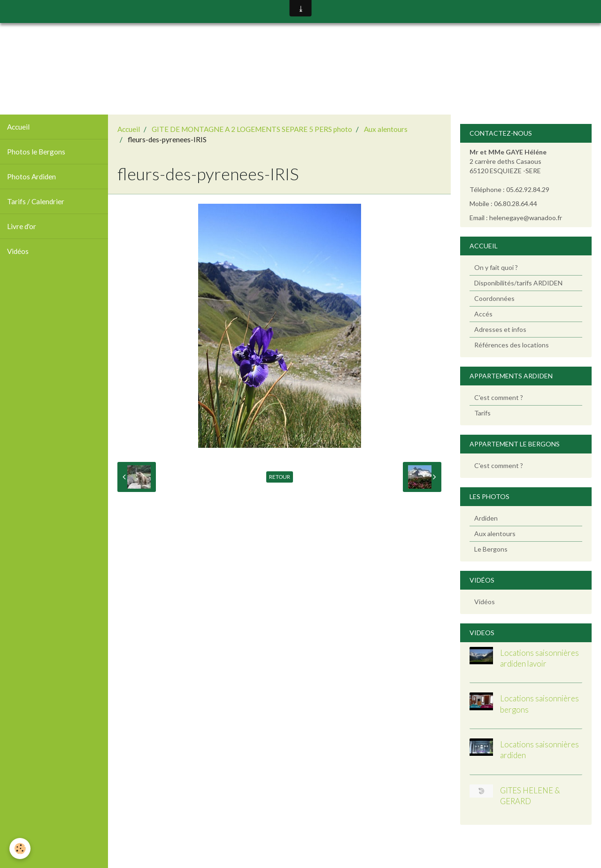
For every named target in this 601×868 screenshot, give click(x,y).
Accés (483, 314)
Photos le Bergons (36, 152)
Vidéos (18, 251)
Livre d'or (22, 226)
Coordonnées (494, 298)
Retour (280, 477)
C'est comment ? (499, 397)
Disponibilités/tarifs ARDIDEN (518, 283)
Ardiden (486, 518)
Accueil (18, 127)
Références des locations (512, 345)
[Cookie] (20, 849)
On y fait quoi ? (496, 267)
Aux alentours (386, 129)
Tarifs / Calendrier (36, 201)
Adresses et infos (500, 329)
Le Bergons (491, 549)
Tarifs (482, 413)
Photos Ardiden (31, 177)
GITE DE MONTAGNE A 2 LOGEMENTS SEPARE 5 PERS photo (252, 129)
